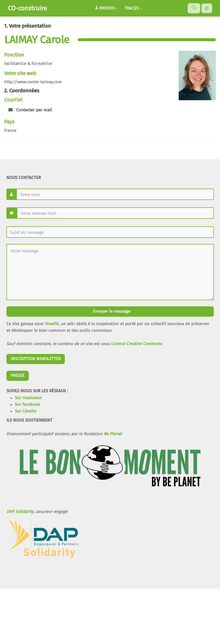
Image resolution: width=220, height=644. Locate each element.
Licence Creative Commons (136, 344)
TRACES (133, 8)
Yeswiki (52, 324)
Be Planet (113, 434)
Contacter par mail (30, 110)
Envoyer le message (111, 311)
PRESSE (18, 376)
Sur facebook (27, 404)
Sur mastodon (28, 398)
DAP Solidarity (20, 512)
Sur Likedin (26, 411)
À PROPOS (107, 8)
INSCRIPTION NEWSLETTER (36, 359)
